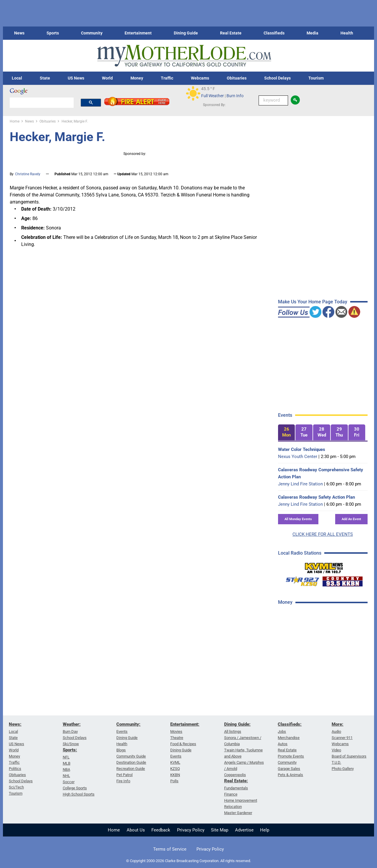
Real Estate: (236, 781)
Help (265, 830)
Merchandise (289, 738)
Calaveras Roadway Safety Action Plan (316, 497)
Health (347, 33)
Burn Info (235, 96)
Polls (174, 781)
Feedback (161, 830)
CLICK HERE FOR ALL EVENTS (323, 534)
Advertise (244, 830)
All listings (233, 731)
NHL (66, 776)
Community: (128, 724)
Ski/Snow (71, 744)
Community (92, 33)
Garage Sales (289, 769)
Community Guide (131, 756)
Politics (15, 769)
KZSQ (175, 769)
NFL (66, 757)
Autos (283, 744)
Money (137, 78)
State (45, 78)
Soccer (69, 782)
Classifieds (274, 33)
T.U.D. (336, 762)
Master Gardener (238, 813)
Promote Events (291, 756)
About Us (136, 830)
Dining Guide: (237, 724)
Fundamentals (236, 788)
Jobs (282, 731)
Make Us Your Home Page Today (313, 302)
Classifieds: (290, 724)
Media (312, 33)
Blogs (121, 750)
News (19, 33)
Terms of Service (170, 849)
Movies (176, 731)
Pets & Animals (290, 775)
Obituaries (237, 78)
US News (76, 78)
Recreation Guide (131, 769)
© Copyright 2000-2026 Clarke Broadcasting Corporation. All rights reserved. (188, 861)
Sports (53, 33)
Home (114, 830)
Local (17, 78)
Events (122, 731)
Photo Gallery (343, 769)
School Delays (277, 78)
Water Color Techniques (302, 449)
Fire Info (123, 781)
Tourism (316, 78)
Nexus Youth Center (298, 457)
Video (336, 750)
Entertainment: (185, 724)
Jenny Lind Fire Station (300, 484)
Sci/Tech (16, 787)
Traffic (167, 78)
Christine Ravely (28, 174)
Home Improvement (241, 800)
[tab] (287, 433)
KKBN (175, 775)
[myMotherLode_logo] (184, 56)
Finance (231, 794)
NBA (66, 769)
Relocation (233, 807)
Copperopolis (235, 775)
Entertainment (138, 33)
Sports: (70, 750)
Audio (336, 731)
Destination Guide (131, 762)
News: (15, 724)
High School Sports (79, 794)
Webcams (200, 78)
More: (338, 724)
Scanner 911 (342, 738)
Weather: (72, 724)
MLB (67, 763)
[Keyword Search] (273, 100)
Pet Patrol (124, 775)
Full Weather (213, 96)
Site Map (220, 830)
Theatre (177, 738)
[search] (42, 102)
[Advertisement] (322, 704)
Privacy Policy (191, 830)
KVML (175, 762)
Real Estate (231, 33)
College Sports (75, 788)
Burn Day (70, 731)
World (107, 78)
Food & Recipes (183, 744)
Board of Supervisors (349, 756)
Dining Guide (186, 33)
